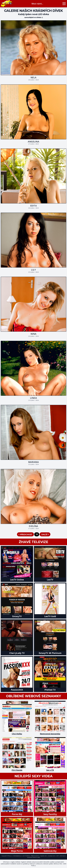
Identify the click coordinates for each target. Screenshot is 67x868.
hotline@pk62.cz (17, 856)
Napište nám (44, 856)
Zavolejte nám (52, 856)
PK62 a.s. (10, 856)
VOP (57, 856)
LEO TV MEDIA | (27, 856)
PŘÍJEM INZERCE (35, 856)
